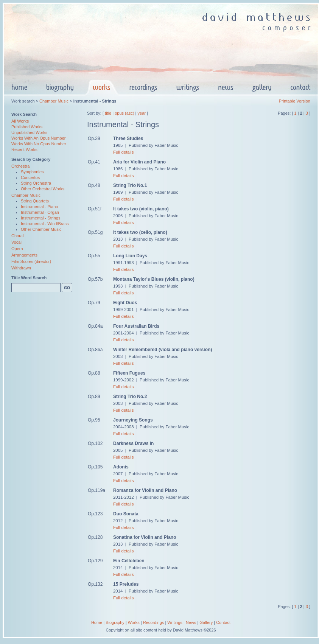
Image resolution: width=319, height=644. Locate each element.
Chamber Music (54, 101)
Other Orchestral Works (43, 189)
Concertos (30, 177)
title (108, 113)
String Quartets (35, 201)
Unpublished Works (29, 132)
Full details (123, 152)
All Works (20, 121)
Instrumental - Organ (40, 212)
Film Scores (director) (31, 261)
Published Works (27, 127)
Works (134, 622)
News (191, 622)
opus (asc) (124, 113)
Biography (115, 622)
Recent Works (24, 149)
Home (97, 622)
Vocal (16, 242)
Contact (223, 622)
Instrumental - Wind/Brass (45, 224)
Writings (175, 622)
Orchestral (21, 166)
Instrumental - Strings (41, 218)
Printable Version (295, 101)
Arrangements (24, 255)
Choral (17, 236)
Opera (17, 249)
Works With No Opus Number (39, 144)
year (142, 113)
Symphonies (32, 172)
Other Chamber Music (41, 229)
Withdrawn (21, 268)
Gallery (206, 622)
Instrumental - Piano (39, 207)
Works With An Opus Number (38, 138)
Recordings (154, 622)
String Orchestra (36, 183)
